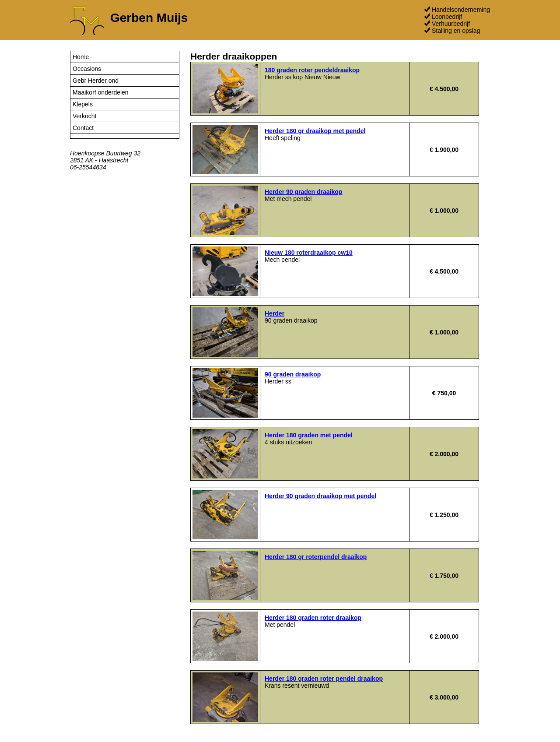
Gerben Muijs (149, 18)
